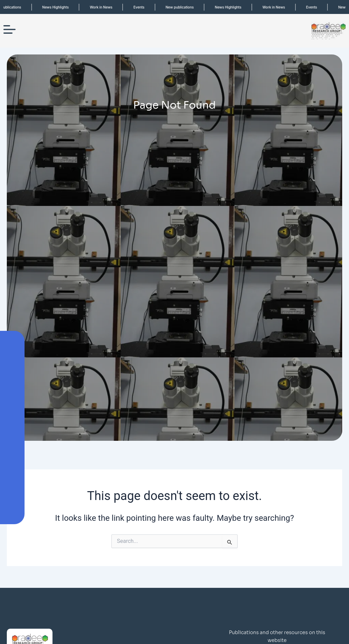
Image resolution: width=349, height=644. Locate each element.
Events (142, 7)
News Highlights (59, 7)
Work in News (105, 7)
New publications (183, 7)
